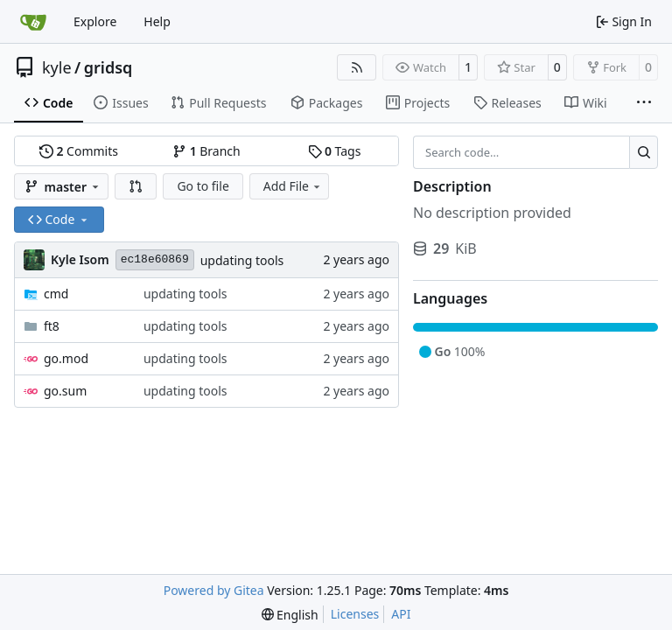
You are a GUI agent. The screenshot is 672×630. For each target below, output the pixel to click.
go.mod (66, 358)
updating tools (242, 260)
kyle (57, 67)
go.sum (65, 391)
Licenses (355, 614)
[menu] (290, 615)
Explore (95, 21)
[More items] (644, 103)
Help (157, 21)
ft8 (52, 326)
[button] (136, 186)
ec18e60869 (155, 259)
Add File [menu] (293, 186)
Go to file (203, 186)
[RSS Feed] (357, 67)
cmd (56, 294)
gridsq (108, 67)
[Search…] (644, 152)
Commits (79, 151)
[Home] (33, 22)
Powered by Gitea (214, 590)
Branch (206, 151)
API (401, 614)
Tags (335, 151)
